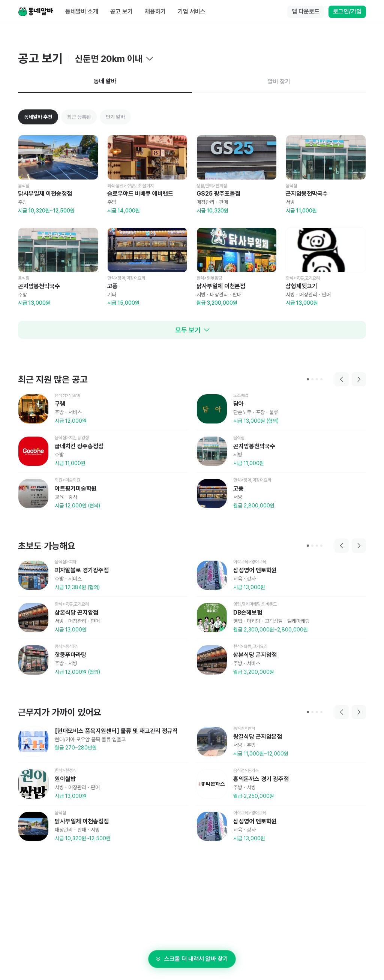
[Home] (36, 12)
